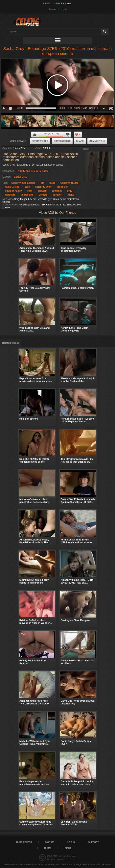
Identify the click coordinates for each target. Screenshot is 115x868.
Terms (48, 848)
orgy (70, 191)
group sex (62, 187)
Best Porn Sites (64, 3)
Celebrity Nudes (69, 183)
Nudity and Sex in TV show (33, 171)
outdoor (57, 195)
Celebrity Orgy (43, 187)
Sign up (52, 9)
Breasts (43, 195)
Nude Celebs (12, 187)
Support (93, 842)
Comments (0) (97, 141)
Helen (86, 149)
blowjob (42, 191)
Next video (8, 199)
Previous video (10, 205)
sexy (27, 187)
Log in (64, 9)
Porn (30, 191)
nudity (70, 195)
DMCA (68, 848)
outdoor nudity (13, 191)
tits (42, 183)
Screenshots (62, 141)
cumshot (57, 191)
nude (52, 183)
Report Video (40, 141)
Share (80, 141)
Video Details (18, 141)
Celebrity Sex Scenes (23, 183)
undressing (27, 195)
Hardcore (10, 195)
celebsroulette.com (67, 856)
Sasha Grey (20, 177)
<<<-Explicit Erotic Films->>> (83, 108)
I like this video (35, 135)
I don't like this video (68, 135)
